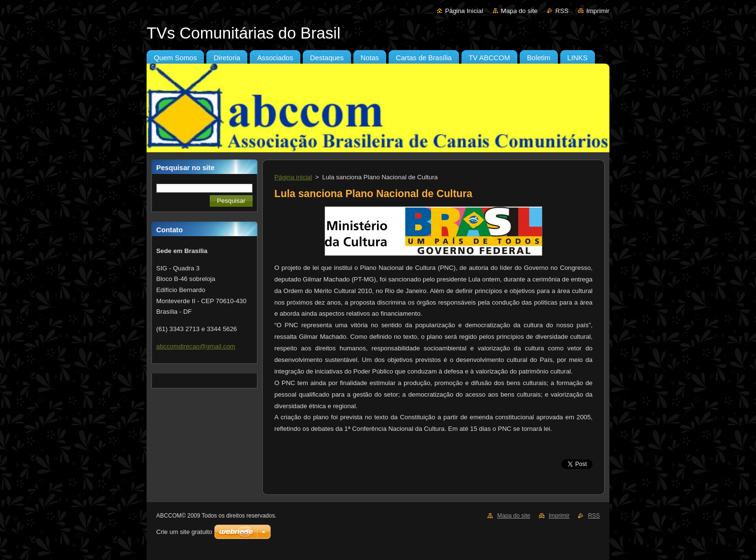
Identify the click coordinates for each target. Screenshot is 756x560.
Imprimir (598, 11)
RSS (562, 11)
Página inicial (293, 177)
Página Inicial (464, 11)
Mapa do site (519, 11)
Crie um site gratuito (184, 532)
